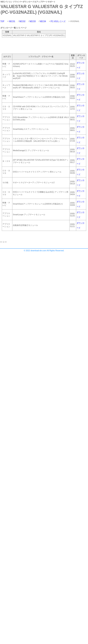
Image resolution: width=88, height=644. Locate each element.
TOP (2, 21)
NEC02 (22, 21)
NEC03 (33, 21)
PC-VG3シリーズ (58, 21)
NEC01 (12, 21)
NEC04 (43, 21)
